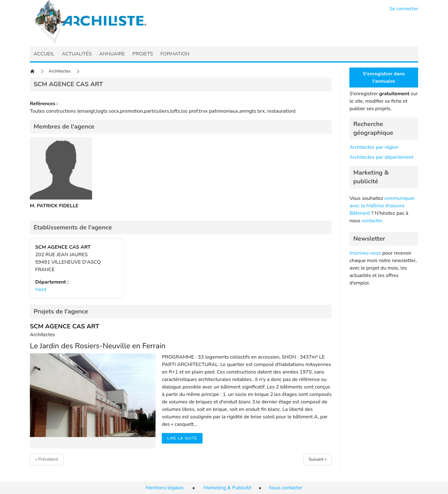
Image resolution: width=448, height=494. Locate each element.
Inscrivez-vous (365, 253)
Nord (41, 289)
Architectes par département (381, 157)
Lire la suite (182, 438)
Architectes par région (374, 147)
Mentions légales (165, 488)
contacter (372, 221)
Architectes (60, 71)
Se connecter (404, 9)
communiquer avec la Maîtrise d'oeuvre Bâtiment (382, 206)
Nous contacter (286, 488)
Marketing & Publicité (228, 488)
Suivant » (317, 459)
